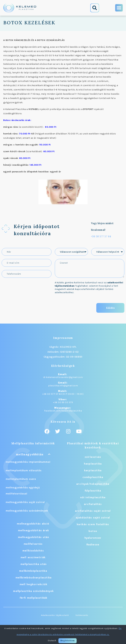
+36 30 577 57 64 (101, 236)
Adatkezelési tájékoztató (55, 615)
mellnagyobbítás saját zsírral (25, 502)
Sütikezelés (82, 615)
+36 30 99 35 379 (63, 402)
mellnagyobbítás (30, 454)
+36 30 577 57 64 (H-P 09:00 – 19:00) (63, 394)
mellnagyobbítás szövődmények (27, 511)
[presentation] (27, 306)
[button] (95, 8)
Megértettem (68, 641)
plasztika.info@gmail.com (63, 386)
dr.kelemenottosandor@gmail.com (63, 377)
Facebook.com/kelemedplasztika (63, 411)
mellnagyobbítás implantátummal (28, 462)
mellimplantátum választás (24, 470)
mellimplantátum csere (21, 479)
